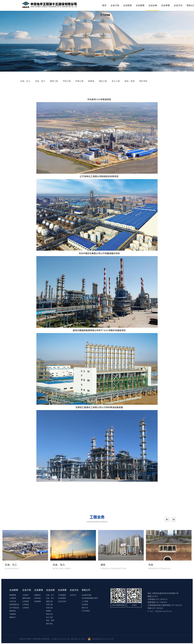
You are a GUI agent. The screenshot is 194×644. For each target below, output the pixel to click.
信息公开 (86, 590)
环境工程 (49, 608)
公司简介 (26, 595)
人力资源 (85, 602)
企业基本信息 (86, 595)
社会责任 (85, 605)
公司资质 (26, 608)
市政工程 (49, 605)
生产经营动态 (14, 608)
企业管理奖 (62, 598)
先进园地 (13, 615)
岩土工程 (49, 618)
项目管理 (37, 602)
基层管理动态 (14, 605)
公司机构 (26, 605)
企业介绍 (115, 5)
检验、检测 (50, 621)
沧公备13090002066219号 (61, 640)
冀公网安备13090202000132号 (103, 640)
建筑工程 (49, 602)
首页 (104, 5)
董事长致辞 (26, 598)
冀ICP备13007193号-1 (79, 640)
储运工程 (49, 615)
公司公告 (13, 602)
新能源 (48, 611)
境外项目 (49, 624)
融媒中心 (13, 618)
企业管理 (140, 5)
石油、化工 (50, 595)
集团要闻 (13, 595)
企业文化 (178, 5)
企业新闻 (127, 5)
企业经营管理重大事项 (90, 598)
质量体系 (37, 595)
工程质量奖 (62, 595)
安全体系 (37, 598)
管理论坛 (13, 611)
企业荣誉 (165, 5)
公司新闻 (13, 598)
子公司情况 (86, 611)
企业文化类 (62, 602)
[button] (167, 520)
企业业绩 (153, 5)
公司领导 (26, 602)
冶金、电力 (50, 598)
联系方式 (85, 608)
